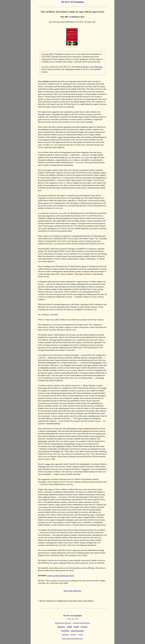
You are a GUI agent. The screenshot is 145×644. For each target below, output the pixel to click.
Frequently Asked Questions (81, 623)
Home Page (61, 627)
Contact (81, 635)
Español (76, 627)
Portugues (84, 627)
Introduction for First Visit (63, 623)
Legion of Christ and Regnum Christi (61, 576)
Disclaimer (65, 635)
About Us (73, 635)
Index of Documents (77, 631)
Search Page (65, 631)
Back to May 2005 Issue (72, 591)
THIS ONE (98, 67)
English (69, 627)
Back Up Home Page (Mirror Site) (72, 639)
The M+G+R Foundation (72, 2)
